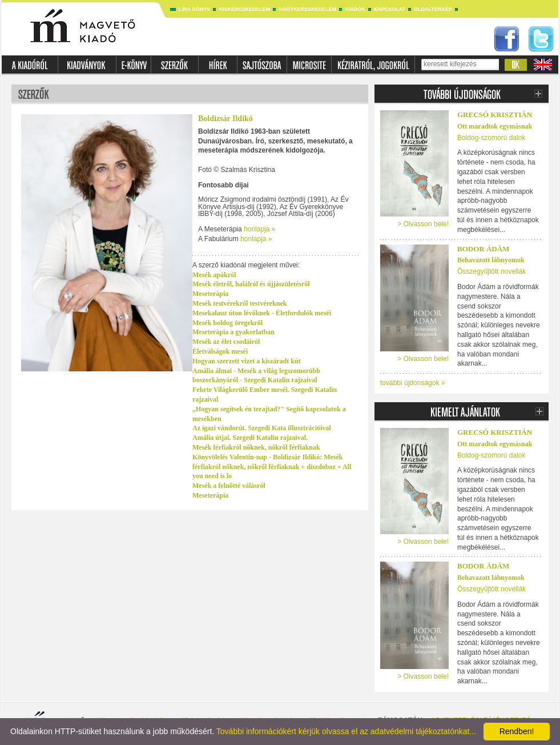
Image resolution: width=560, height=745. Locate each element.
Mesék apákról (214, 275)
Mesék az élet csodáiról (226, 342)
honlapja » (259, 229)
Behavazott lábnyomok (491, 260)
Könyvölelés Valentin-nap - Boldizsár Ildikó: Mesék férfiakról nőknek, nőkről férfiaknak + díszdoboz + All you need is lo (272, 467)
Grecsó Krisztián (495, 115)
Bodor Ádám (483, 249)
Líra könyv (194, 9)
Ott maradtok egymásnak (495, 126)
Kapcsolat (390, 9)
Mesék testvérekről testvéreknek (240, 303)
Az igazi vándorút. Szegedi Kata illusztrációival (262, 428)
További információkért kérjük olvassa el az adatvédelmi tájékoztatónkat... (346, 731)
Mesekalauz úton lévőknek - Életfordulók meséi (262, 313)
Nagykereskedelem (307, 9)
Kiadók (355, 9)
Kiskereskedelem (244, 9)
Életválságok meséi (220, 351)
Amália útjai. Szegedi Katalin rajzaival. (250, 438)
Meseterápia (210, 294)
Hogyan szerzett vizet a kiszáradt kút (247, 361)
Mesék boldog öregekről (227, 323)
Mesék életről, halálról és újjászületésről (251, 284)
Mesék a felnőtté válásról (229, 486)
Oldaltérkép (433, 9)
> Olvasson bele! (423, 224)
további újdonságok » (412, 383)
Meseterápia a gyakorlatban (233, 332)
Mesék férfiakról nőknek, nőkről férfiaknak (256, 447)
